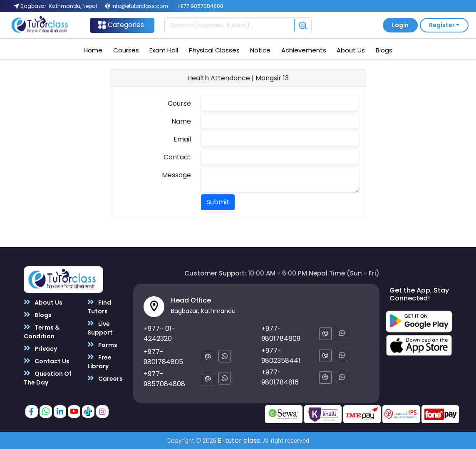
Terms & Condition (42, 332)
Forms (102, 345)
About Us (351, 50)
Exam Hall (164, 50)
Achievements (304, 50)
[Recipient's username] (229, 25)
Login (400, 25)
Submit (218, 202)
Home (93, 50)
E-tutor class (239, 440)
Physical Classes (214, 50)
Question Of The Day (48, 378)
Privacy (40, 349)
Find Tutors (99, 307)
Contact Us (47, 361)
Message (176, 175)
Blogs (384, 50)
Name (181, 121)
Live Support (100, 328)
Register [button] (442, 25)
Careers (105, 378)
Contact (177, 157)
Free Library (99, 362)
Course (179, 103)
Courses (126, 50)
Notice (260, 50)
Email (182, 139)
